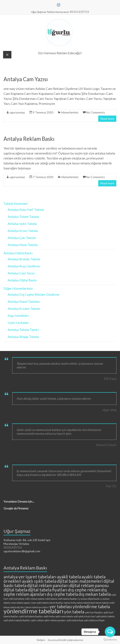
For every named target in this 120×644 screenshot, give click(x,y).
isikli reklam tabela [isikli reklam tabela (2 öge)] (35, 599)
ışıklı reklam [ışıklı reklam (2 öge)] (37, 620)
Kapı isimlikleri (18, 315)
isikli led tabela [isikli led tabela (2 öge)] (16, 599)
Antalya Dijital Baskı (18, 253)
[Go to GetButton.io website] (110, 640)
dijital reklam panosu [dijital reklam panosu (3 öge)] (89, 585)
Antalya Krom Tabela (23, 231)
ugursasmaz (17, 112)
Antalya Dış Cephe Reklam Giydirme (33, 294)
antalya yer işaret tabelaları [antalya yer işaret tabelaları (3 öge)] (30, 577)
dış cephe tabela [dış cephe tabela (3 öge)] (62, 594)
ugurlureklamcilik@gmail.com (22, 551)
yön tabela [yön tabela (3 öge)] (74, 612)
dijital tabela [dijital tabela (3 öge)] (15, 590)
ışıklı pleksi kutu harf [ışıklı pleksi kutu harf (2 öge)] (84, 616)
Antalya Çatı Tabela (22, 238)
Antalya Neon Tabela (23, 245)
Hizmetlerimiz (70, 112)
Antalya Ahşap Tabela (23, 337)
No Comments (96, 112)
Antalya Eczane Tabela (24, 308)
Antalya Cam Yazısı (26, 79)
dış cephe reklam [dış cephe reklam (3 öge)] (84, 590)
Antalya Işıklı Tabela (22, 224)
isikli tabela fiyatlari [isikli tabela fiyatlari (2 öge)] (68, 599)
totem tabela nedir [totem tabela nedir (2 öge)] (105, 603)
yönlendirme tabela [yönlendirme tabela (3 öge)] (91, 606)
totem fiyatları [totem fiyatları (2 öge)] (56, 603)
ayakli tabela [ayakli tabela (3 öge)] (69, 577)
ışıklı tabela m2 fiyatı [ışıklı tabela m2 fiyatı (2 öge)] (94, 620)
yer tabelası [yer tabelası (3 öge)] (61, 606)
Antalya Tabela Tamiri (23, 330)
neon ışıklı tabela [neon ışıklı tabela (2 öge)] (40, 603)
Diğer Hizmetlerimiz (18, 288)
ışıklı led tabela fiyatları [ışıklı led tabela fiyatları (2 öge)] (31, 616)
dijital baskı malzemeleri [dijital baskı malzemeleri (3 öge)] (80, 581)
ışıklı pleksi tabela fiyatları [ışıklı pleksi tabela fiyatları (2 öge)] (17, 620)
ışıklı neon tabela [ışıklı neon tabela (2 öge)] (64, 616)
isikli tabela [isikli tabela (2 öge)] (51, 599)
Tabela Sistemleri (16, 203)
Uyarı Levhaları (18, 323)
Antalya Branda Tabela (24, 259)
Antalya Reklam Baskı (29, 139)
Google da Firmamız (16, 508)
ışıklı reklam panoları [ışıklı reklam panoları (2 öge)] (55, 620)
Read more (107, 119)
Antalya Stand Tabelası (24, 301)
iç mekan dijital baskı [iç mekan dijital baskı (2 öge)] (89, 599)
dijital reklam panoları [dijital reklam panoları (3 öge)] (48, 585)
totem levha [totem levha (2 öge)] (70, 603)
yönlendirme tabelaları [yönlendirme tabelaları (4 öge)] (33, 611)
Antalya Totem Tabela (23, 216)
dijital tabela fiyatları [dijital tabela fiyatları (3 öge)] (48, 590)
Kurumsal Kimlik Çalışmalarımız (66, 640)
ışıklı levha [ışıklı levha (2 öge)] (49, 616)
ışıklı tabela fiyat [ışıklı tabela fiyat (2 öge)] (75, 620)
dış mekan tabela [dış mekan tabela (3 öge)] (95, 594)
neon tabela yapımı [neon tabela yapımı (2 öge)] (21, 603)
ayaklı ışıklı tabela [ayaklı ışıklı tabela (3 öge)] (39, 581)
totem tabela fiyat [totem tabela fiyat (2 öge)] (86, 603)
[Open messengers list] (110, 632)
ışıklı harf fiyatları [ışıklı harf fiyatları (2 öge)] (94, 612)
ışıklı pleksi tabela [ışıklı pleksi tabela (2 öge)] (105, 616)
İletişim (41, 640)
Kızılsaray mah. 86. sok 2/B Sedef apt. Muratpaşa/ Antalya (27, 542)
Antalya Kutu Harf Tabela (26, 209)
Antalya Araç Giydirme (24, 266)
